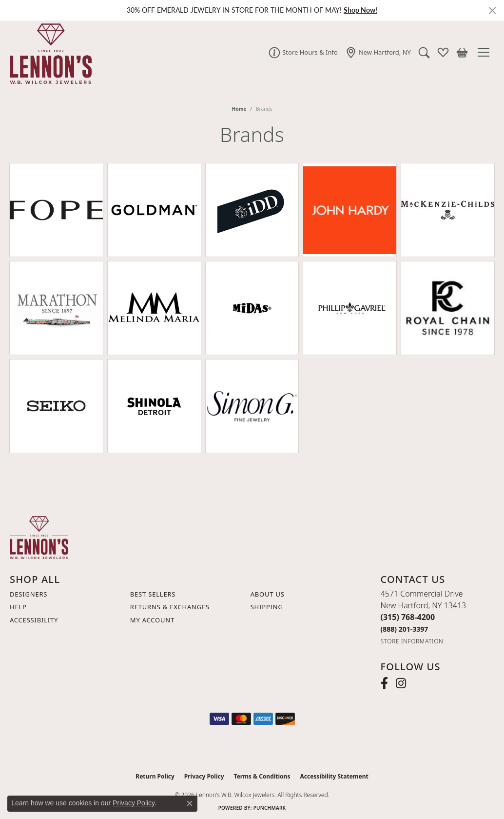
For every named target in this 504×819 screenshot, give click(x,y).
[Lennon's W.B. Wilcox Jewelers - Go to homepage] (39, 537)
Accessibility (34, 620)
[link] (303, 52)
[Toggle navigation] (486, 52)
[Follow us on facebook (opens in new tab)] (384, 683)
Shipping (267, 607)
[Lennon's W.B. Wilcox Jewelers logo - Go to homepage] (48, 52)
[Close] (492, 10)
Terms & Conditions (262, 776)
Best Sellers (153, 594)
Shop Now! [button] (360, 10)
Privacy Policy (204, 776)
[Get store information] (412, 641)
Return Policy (155, 776)
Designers (29, 594)
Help (18, 607)
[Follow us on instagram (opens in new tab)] (401, 683)
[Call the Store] (408, 617)
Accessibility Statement (334, 776)
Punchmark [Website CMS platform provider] (270, 808)
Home (239, 109)
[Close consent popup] (190, 803)
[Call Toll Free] (405, 629)
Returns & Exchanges (170, 607)
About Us (268, 594)
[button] (424, 52)
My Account (152, 620)
